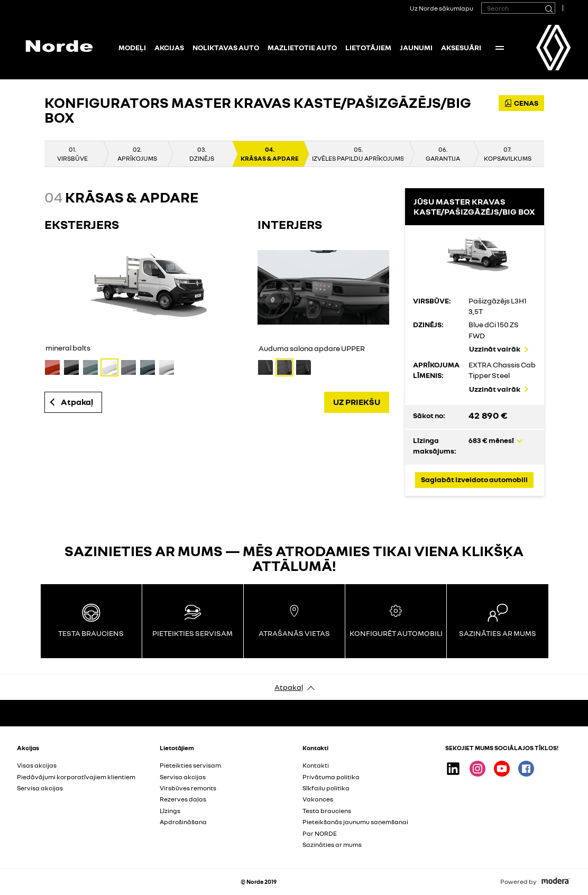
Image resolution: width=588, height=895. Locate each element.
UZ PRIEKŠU (357, 402)
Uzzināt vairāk (495, 349)
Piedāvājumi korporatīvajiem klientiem (76, 777)
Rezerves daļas (183, 799)
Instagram (477, 769)
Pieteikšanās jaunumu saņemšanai (355, 822)
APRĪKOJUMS (137, 158)
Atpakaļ (77, 402)
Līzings (170, 811)
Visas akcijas (37, 765)
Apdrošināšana (183, 822)
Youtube (502, 769)
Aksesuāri (461, 47)
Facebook (526, 769)
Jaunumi (416, 47)
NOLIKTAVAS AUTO (226, 47)
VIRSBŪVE (72, 158)
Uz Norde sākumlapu (442, 8)
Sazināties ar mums (332, 845)
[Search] (548, 8)
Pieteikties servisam (190, 765)
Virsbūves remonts (188, 788)
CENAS (521, 103)
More (500, 48)
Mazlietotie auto (302, 47)
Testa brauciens (327, 811)
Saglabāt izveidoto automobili (474, 479)
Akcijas (169, 47)
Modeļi (132, 47)
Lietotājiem (368, 47)
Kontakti (316, 765)
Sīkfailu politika (326, 788)
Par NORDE (320, 833)
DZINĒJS (202, 158)
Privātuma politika (331, 777)
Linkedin (453, 769)
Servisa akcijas (40, 788)
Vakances (318, 799)
